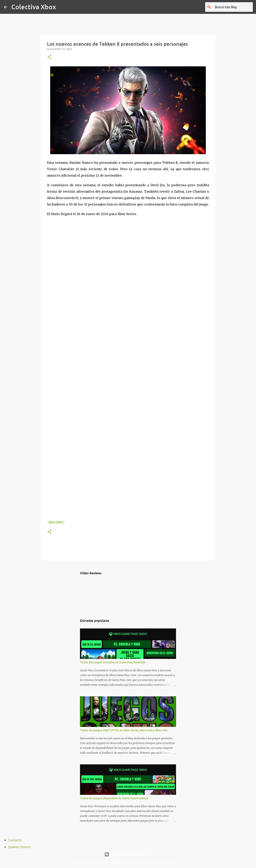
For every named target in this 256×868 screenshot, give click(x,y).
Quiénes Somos (19, 847)
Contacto (15, 840)
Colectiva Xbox (34, 7)
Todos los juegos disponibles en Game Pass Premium (114, 798)
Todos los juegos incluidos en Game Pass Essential (113, 662)
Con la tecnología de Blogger (128, 854)
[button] (49, 57)
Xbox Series (56, 522)
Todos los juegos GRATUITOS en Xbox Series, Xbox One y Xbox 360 (124, 730)
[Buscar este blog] (232, 7)
